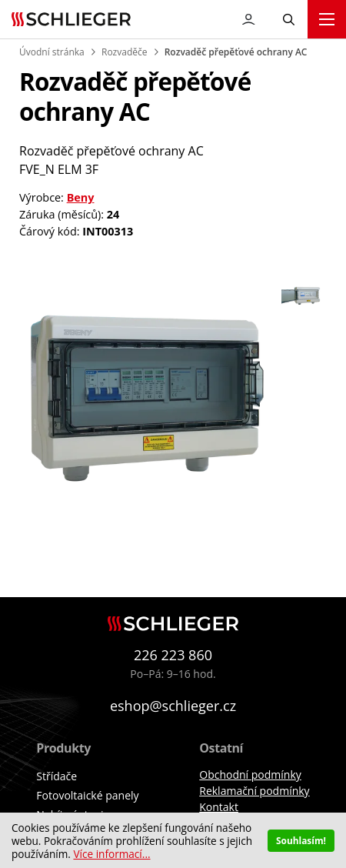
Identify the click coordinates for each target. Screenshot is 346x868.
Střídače (57, 776)
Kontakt (219, 807)
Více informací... (111, 854)
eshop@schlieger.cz (173, 706)
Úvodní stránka (52, 52)
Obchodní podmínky (250, 775)
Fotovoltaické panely (87, 795)
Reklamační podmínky (254, 791)
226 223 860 (173, 655)
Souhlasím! (301, 840)
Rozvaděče (124, 52)
